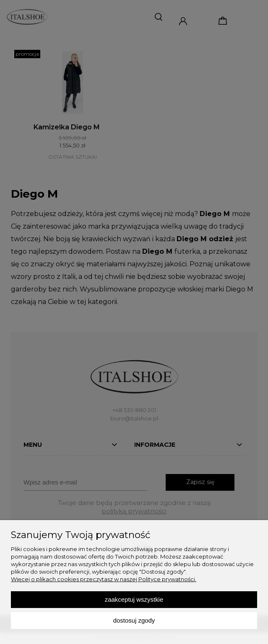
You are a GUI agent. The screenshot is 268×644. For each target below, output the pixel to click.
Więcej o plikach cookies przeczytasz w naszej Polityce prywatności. (104, 579)
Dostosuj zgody (134, 620)
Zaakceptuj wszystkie (134, 599)
